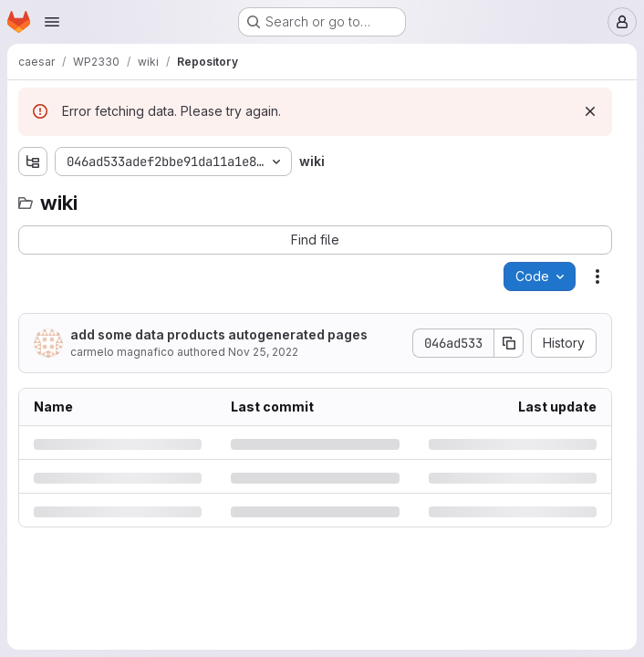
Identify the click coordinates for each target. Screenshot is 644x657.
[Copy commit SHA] (509, 343)
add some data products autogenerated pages (219, 334)
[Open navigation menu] (52, 22)
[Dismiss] (590, 111)
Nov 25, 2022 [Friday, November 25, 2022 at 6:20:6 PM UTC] (263, 352)
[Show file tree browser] (33, 162)
